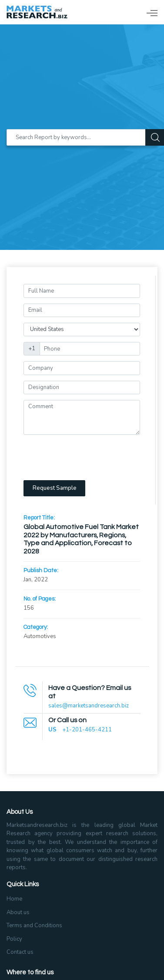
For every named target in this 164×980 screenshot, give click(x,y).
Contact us (20, 952)
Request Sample (55, 488)
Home (14, 899)
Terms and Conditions (34, 925)
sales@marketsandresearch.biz (89, 706)
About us (18, 912)
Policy (14, 939)
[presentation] (90, 458)
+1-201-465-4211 (87, 730)
